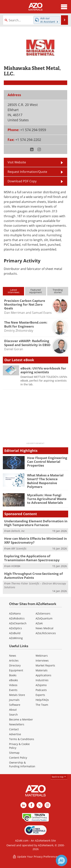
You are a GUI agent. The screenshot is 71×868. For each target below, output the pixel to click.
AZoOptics (16, 628)
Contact (14, 729)
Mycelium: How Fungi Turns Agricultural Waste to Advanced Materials (47, 499)
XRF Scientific (19, 548)
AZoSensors (43, 613)
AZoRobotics (17, 618)
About (13, 710)
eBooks (14, 680)
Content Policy (18, 758)
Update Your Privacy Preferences (35, 857)
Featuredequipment (36, 291)
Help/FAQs (42, 700)
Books (13, 675)
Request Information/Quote (27, 172)
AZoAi (39, 623)
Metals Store (17, 695)
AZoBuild (15, 633)
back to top (59, 777)
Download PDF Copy (22, 181)
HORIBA (16, 566)
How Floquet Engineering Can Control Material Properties (47, 462)
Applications (43, 675)
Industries (42, 680)
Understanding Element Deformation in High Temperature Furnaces (36, 523)
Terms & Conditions (22, 739)
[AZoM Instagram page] (48, 805)
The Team (42, 705)
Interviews (42, 660)
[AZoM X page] (40, 805)
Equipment (16, 670)
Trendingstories (58, 291)
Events (13, 690)
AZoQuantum (44, 618)
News (13, 656)
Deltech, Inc (18, 531)
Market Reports (45, 665)
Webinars (42, 656)
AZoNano (15, 613)
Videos (13, 685)
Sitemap (14, 753)
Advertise (15, 734)
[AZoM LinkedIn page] (23, 805)
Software (15, 705)
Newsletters (17, 724)
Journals (14, 700)
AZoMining (16, 638)
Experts (40, 695)
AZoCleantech (18, 623)
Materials (42, 670)
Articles (14, 660)
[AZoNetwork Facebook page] (31, 805)
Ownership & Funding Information (22, 764)
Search (13, 715)
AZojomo (41, 685)
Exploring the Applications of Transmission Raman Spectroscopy (32, 558)
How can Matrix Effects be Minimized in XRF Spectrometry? (35, 540)
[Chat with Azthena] (62, 860)
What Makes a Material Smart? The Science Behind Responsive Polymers (45, 481)
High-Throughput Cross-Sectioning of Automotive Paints (34, 575)
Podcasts (41, 690)
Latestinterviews (14, 291)
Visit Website (17, 162)
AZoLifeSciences (46, 633)
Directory (15, 665)
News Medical (44, 628)
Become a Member (21, 719)
